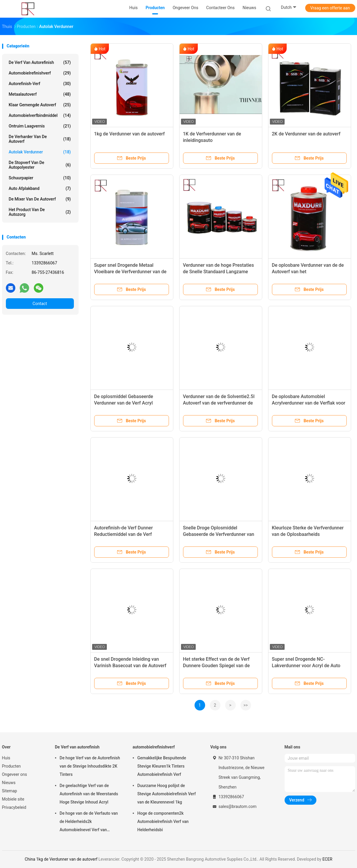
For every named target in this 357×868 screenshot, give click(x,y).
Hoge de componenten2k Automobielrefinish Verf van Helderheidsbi (163, 821)
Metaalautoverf (40, 94)
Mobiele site (13, 799)
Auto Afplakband (40, 188)
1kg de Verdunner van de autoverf (129, 134)
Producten (11, 766)
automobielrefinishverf (40, 73)
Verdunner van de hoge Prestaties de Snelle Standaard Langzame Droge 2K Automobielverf (219, 272)
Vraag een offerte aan (330, 8)
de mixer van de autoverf (40, 199)
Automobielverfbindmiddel (40, 115)
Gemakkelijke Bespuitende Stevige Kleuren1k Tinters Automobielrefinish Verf (162, 766)
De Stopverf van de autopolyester (40, 165)
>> (246, 705)
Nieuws (9, 783)
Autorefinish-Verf (40, 84)
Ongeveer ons (15, 774)
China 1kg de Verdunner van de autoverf (61, 859)
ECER (327, 859)
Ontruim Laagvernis (40, 126)
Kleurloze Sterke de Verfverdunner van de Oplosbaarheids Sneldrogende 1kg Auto (308, 534)
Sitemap (10, 791)
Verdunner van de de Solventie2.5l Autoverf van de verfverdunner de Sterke (219, 403)
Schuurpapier (40, 178)
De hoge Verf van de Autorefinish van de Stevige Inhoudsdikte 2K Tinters (90, 766)
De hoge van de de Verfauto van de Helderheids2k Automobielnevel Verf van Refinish (89, 822)
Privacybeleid (14, 807)
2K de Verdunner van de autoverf (306, 134)
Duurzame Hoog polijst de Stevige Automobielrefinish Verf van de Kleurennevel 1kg (167, 794)
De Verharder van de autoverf (40, 139)
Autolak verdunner (40, 152)
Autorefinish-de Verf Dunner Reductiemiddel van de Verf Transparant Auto (124, 534)
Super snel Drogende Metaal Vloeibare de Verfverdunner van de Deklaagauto (130, 272)
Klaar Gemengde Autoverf (40, 105)
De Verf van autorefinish (40, 62)
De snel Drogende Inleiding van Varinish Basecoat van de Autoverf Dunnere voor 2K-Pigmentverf (130, 666)
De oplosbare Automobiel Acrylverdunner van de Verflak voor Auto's (309, 403)
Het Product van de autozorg (40, 212)
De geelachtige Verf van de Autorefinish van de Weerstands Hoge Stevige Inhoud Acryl (89, 794)
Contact (40, 304)
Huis (6, 758)
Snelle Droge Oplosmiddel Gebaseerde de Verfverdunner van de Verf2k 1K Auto (219, 534)
